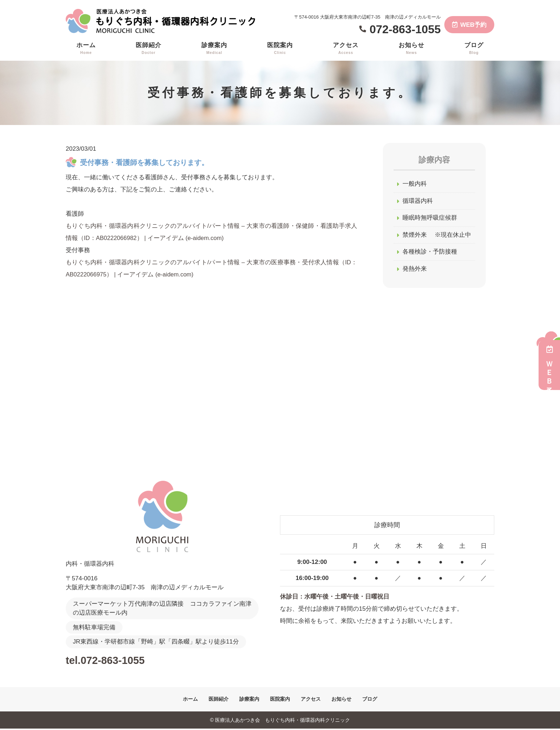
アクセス (346, 49)
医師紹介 (149, 49)
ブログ (474, 49)
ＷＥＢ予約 (549, 365)
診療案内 (214, 49)
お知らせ (411, 49)
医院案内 (280, 49)
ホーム (86, 49)
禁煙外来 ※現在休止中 (437, 236)
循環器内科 (418, 202)
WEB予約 (469, 25)
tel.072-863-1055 (112, 661)
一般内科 (415, 184)
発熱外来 (415, 270)
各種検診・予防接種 (430, 253)
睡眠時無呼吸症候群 (430, 219)
